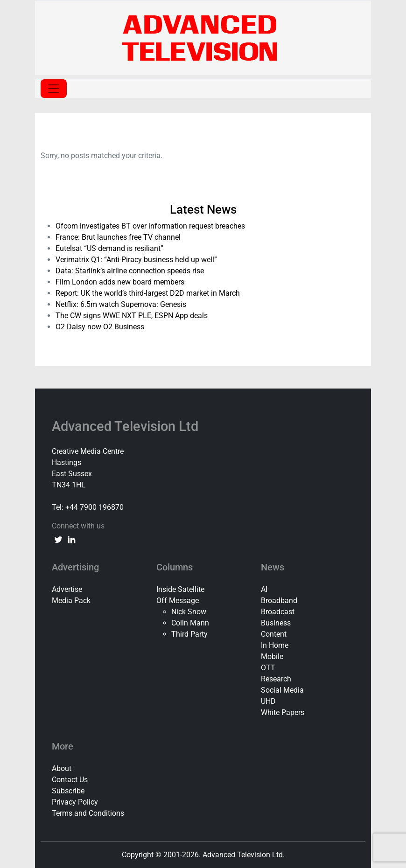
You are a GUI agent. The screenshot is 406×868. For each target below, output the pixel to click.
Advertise (67, 589)
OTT (268, 668)
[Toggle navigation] (54, 89)
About (62, 768)
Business (276, 623)
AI (264, 589)
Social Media (282, 690)
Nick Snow (189, 612)
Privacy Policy (75, 802)
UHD (268, 701)
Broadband (279, 601)
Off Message (178, 601)
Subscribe (68, 791)
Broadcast (278, 612)
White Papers (283, 712)
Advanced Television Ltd (127, 426)
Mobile (272, 656)
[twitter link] (58, 539)
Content (274, 634)
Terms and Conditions (88, 813)
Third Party (189, 634)
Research (276, 679)
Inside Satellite (180, 589)
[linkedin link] (71, 539)
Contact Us (70, 780)
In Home (275, 645)
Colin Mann (190, 623)
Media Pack (71, 601)
